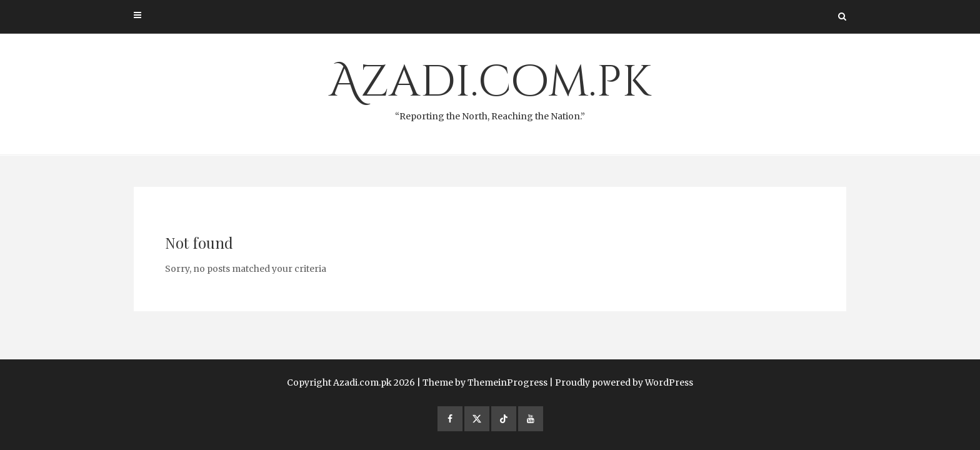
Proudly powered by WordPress (624, 382)
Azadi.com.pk (490, 88)
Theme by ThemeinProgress (485, 382)
